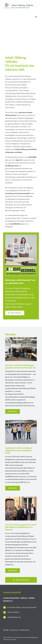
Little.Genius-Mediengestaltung (29, 637)
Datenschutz (25, 630)
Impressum (15, 630)
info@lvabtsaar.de (14, 617)
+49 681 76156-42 (13, 612)
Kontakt (6, 630)
